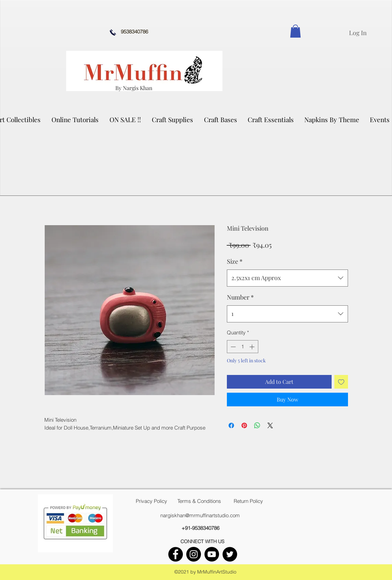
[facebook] (176, 554)
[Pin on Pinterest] (244, 425)
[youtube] (212, 554)
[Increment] (253, 347)
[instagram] (194, 554)
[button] (173, 119)
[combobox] (287, 278)
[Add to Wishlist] (341, 382)
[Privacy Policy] (151, 501)
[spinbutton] (242, 347)
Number (240, 297)
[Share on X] (270, 425)
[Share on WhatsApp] (257, 425)
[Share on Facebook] (231, 425)
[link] (295, 31)
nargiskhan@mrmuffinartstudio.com (200, 515)
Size (235, 261)
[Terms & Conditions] (199, 501)
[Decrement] (233, 347)
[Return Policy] (248, 501)
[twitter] (230, 554)
